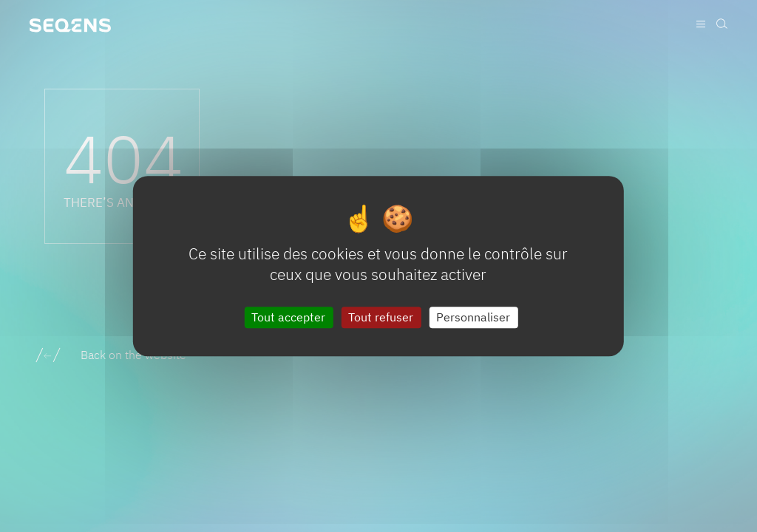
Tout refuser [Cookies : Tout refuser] (381, 317)
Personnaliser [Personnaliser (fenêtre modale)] (473, 317)
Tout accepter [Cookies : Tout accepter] (288, 317)
